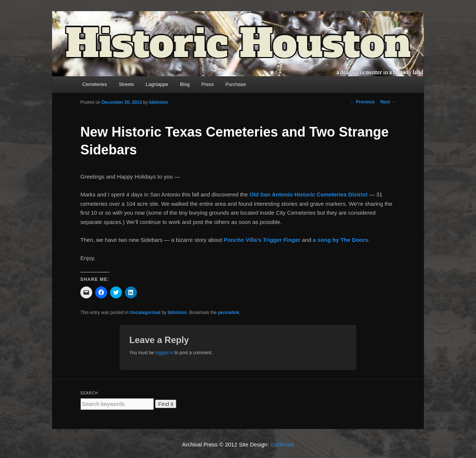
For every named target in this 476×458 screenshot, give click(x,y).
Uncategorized (145, 313)
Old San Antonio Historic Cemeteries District (309, 194)
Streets (126, 84)
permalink (229, 313)
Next (388, 102)
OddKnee (282, 444)
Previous (363, 102)
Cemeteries (94, 84)
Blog (185, 84)
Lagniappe (157, 84)
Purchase (236, 84)
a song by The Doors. (341, 240)
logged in (164, 353)
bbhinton (159, 102)
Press (208, 84)
